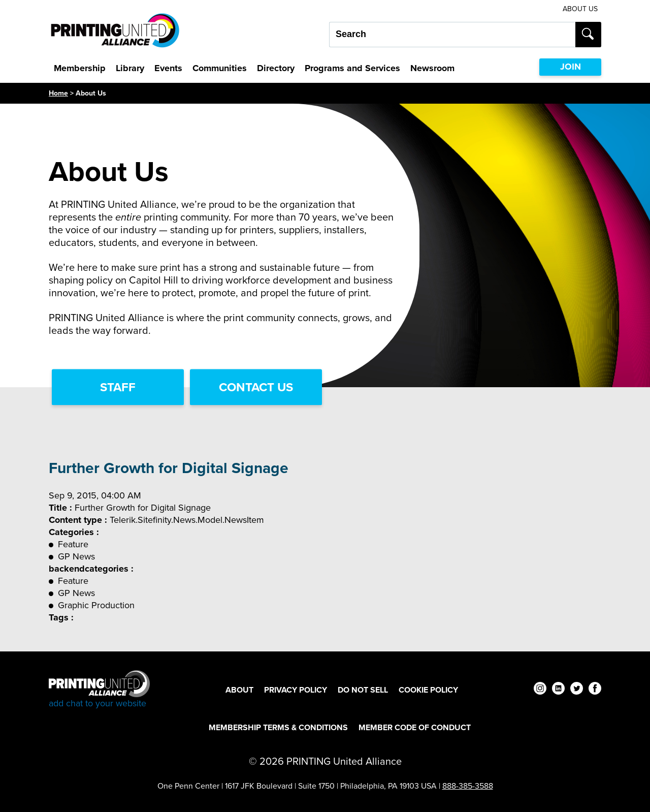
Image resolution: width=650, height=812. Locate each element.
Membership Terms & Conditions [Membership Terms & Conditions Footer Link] (278, 727)
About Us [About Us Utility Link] (580, 9)
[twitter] (577, 690)
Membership (80, 68)
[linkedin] (558, 690)
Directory (276, 68)
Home (58, 93)
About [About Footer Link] (239, 690)
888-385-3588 (468, 786)
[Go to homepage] (99, 690)
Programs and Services (352, 68)
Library (130, 68)
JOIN (571, 67)
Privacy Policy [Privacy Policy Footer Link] (296, 690)
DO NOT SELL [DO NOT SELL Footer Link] (363, 690)
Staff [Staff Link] (118, 387)
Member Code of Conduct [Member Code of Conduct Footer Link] (415, 727)
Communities (220, 68)
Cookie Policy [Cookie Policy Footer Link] (428, 690)
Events (168, 68)
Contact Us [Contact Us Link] (256, 387)
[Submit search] (588, 35)
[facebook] (595, 690)
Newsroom (432, 68)
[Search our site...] (452, 35)
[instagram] (540, 690)
